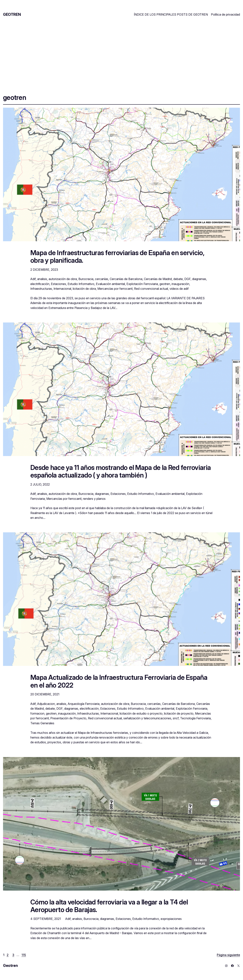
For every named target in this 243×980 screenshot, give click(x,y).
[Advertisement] (121, 53)
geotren (165, 284)
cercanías (102, 279)
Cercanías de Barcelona (126, 279)
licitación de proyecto (179, 713)
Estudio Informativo (81, 284)
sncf (176, 718)
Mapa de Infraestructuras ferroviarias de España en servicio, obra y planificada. (117, 257)
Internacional (62, 289)
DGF (187, 279)
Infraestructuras (41, 289)
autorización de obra (63, 279)
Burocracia (86, 279)
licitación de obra (84, 289)
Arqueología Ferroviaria (84, 704)
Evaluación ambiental (110, 284)
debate (178, 279)
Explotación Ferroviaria (142, 284)
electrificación (40, 284)
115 (24, 955)
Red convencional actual (151, 289)
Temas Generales (42, 723)
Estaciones (58, 284)
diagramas (199, 279)
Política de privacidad (225, 14)
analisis (42, 279)
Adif (33, 279)
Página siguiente (228, 955)
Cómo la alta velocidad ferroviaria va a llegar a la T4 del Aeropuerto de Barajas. (109, 906)
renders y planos (94, 499)
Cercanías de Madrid (158, 279)
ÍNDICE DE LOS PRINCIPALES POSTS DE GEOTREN (171, 14)
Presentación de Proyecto (68, 718)
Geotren (12, 14)
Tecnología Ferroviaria (195, 718)
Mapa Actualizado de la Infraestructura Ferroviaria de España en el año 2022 (119, 681)
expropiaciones (171, 919)
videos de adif (179, 289)
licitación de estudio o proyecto (141, 713)
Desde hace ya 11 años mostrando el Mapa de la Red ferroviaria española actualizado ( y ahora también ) (121, 471)
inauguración (180, 284)
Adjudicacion (46, 704)
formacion (37, 713)
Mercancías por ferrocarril (115, 289)
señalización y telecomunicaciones (147, 718)
